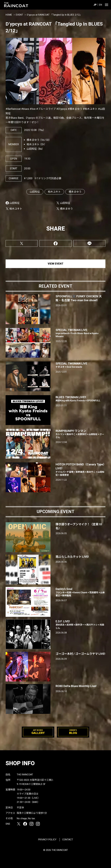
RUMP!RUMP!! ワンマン (81, 434)
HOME (9, 15)
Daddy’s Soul (81, 592)
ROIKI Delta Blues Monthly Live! (76, 686)
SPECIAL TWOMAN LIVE (81, 333)
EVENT (19, 15)
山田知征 (35, 192)
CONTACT (68, 840)
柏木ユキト (54, 192)
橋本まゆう (75, 192)
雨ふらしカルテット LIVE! (72, 557)
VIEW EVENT (56, 264)
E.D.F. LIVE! (81, 625)
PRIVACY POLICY (47, 840)
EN (100, 5)
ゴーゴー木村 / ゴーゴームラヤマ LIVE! (80, 654)
